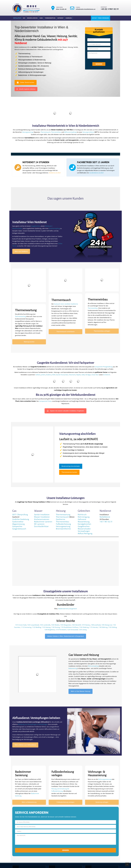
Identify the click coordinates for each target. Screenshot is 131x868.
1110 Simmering (26, 627)
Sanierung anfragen (102, 802)
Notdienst (60, 18)
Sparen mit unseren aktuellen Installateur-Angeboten (66, 411)
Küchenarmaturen (42, 519)
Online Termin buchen (26, 82)
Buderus (49, 375)
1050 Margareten (66, 625)
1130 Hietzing (46, 627)
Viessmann (72, 375)
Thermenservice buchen (69, 472)
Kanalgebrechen (84, 524)
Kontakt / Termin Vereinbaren (101, 18)
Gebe (83, 375)
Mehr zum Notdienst (21, 251)
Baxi (67, 375)
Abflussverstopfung (70, 132)
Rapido (79, 375)
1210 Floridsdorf (61, 630)
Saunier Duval (60, 375)
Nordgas (88, 375)
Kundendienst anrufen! (97, 173)
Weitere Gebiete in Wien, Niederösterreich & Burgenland (66, 636)
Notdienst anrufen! (55, 173)
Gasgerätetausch (19, 529)
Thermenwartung (50, 18)
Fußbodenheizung (63, 524)
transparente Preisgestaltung (103, 367)
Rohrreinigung (84, 517)
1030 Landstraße (45, 625)
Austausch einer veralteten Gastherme (66, 304)
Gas (24, 18)
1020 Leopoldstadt (33, 625)
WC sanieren (39, 524)
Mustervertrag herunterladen (71, 466)
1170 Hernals (93, 627)
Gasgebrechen (36, 226)
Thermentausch (46, 132)
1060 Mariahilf (76, 625)
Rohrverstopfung (93, 666)
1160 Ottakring (84, 627)
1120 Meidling (36, 627)
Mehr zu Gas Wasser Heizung (81, 691)
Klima (41, 18)
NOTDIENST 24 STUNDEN (36, 162)
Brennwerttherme (63, 529)
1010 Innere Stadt (21, 625)
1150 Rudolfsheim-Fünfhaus (69, 627)
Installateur (17, 18)
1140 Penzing (55, 627)
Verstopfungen (84, 531)
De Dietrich (106, 375)
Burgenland (73, 609)
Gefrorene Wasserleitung (84, 520)
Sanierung (69, 18)
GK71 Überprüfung (20, 514)
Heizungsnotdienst (88, 132)
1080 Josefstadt (96, 625)
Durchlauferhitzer (41, 526)
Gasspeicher (17, 526)
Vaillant (38, 375)
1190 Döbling (112, 627)
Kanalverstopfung (54, 228)
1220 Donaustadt (72, 630)
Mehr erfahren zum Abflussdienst (25, 745)
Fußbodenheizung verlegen (66, 802)
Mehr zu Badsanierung (29, 802)
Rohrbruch (82, 514)
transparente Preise (45, 401)
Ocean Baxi (95, 375)
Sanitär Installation (42, 514)
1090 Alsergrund (107, 625)
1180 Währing (103, 627)
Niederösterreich (63, 609)
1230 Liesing (83, 630)
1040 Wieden (55, 625)
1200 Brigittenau (50, 630)
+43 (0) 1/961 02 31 (110, 9)
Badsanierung (73, 668)
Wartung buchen (29, 342)
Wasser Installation (42, 517)
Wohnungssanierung (105, 779)
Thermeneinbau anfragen (102, 331)
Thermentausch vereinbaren (65, 332)
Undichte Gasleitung (21, 519)
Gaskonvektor (18, 522)
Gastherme (61, 519)
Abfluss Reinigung (85, 533)
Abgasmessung (18, 524)
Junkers (43, 375)
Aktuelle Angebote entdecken (26, 89)
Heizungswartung (28, 132)
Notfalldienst (105, 517)
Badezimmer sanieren (43, 522)
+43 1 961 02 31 (106, 522)
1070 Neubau (86, 625)
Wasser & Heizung (32, 18)
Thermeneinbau (56, 132)
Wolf (54, 375)
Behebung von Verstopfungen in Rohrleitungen (33, 724)
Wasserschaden (84, 529)
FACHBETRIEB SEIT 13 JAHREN (93, 162)
